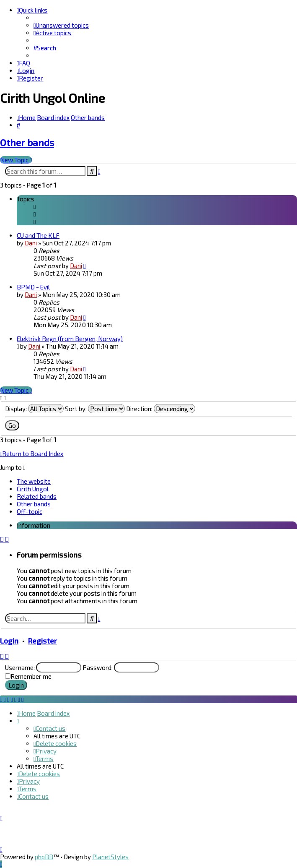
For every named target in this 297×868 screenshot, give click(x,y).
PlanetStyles (110, 857)
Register (43, 641)
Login (9, 641)
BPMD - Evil (33, 287)
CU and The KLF (38, 235)
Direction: (161, 409)
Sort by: (95, 409)
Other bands (27, 142)
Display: (34, 409)
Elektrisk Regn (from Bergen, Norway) (70, 339)
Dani (31, 243)
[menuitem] (61, 25)
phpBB (44, 857)
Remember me (31, 676)
